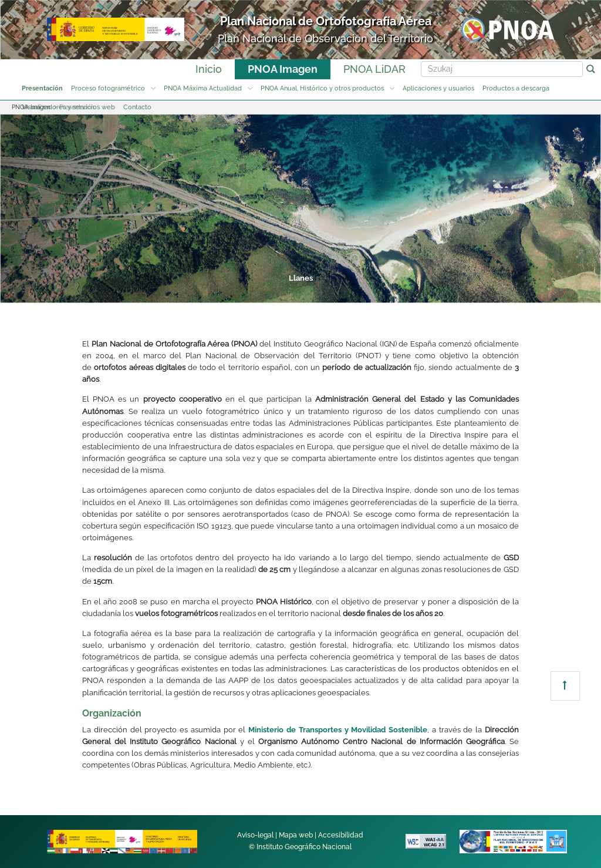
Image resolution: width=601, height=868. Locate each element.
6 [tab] (389, 291)
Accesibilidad (341, 835)
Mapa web (296, 835)
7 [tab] (433, 291)
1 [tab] (166, 291)
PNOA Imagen (283, 69)
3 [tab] (255, 291)
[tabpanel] (300, 208)
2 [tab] (210, 291)
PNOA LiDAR (374, 69)
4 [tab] (299, 291)
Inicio (209, 69)
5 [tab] (344, 291)
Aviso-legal (255, 835)
